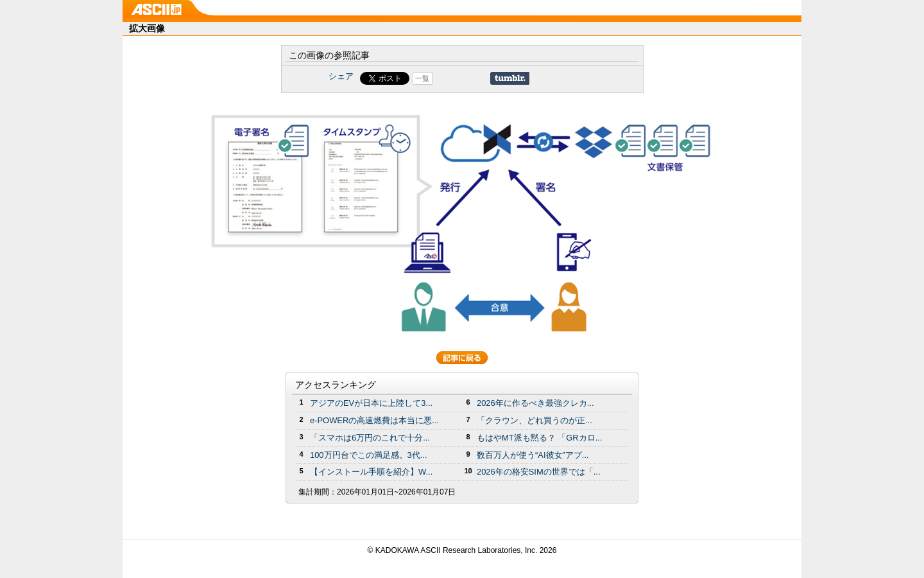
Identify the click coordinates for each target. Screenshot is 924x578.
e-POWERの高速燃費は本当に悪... (374, 420)
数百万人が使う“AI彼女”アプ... (533, 455)
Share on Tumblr (510, 78)
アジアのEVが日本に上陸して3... (371, 403)
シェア (341, 76)
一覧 (422, 78)
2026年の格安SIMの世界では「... (539, 472)
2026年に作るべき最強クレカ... (535, 403)
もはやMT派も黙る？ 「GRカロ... (539, 438)
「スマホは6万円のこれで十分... (370, 438)
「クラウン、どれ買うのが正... (535, 420)
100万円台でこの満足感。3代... (369, 455)
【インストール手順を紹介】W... (371, 472)
